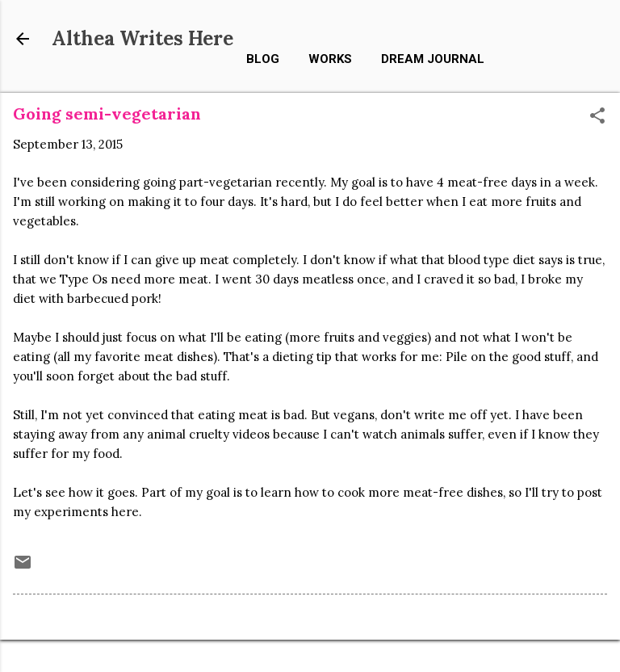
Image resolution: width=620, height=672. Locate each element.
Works (330, 59)
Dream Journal (433, 59)
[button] (597, 117)
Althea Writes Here (142, 38)
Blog (263, 59)
